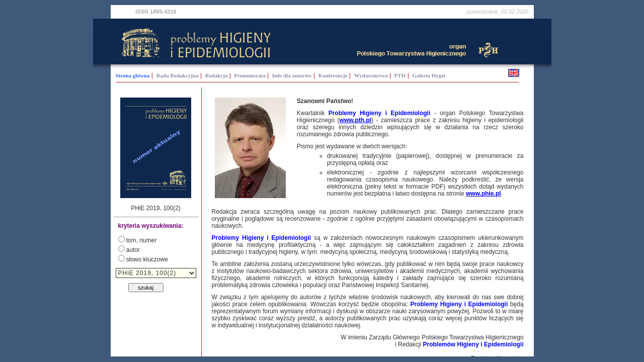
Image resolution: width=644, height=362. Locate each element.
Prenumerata (250, 75)
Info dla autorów (292, 75)
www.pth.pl (356, 120)
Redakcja (217, 75)
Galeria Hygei (429, 75)
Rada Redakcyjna (178, 75)
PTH (400, 75)
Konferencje (333, 75)
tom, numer (142, 240)
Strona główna (133, 75)
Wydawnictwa (371, 75)
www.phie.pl (484, 194)
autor (133, 250)
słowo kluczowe (147, 259)
